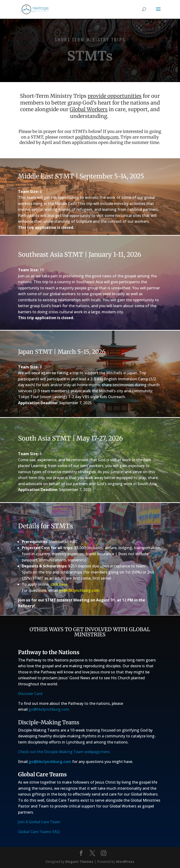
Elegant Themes (79, 862)
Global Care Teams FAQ (39, 832)
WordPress (125, 862)
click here (59, 584)
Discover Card (30, 694)
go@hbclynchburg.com (97, 137)
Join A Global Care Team (39, 822)
